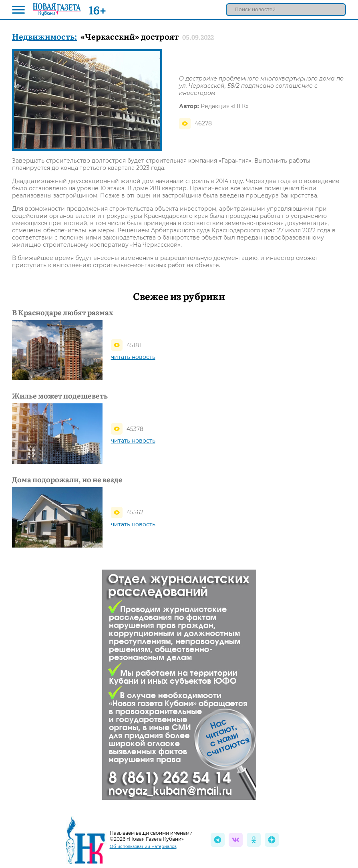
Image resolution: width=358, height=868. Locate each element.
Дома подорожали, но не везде (67, 479)
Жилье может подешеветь (60, 396)
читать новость (133, 357)
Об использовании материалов (143, 847)
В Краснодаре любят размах (63, 312)
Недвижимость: (44, 36)
